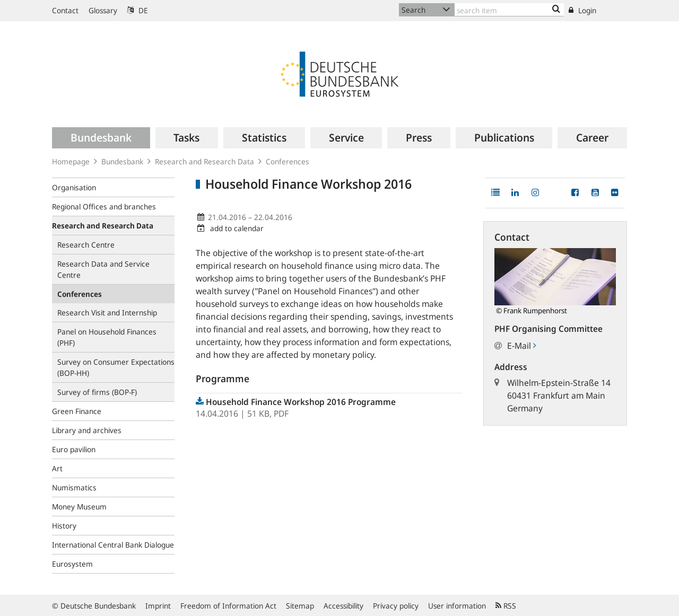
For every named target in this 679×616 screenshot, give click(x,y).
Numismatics (74, 487)
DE (138, 10)
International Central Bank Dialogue (113, 545)
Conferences (288, 161)
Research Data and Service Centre (103, 269)
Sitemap (300, 606)
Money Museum (79, 507)
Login (582, 10)
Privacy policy (396, 606)
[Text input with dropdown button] (509, 10)
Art (57, 468)
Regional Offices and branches (104, 206)
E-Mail (521, 346)
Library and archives (87, 430)
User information (457, 606)
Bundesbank (122, 161)
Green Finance (77, 411)
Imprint (158, 606)
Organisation (74, 187)
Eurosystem (72, 564)
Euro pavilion (74, 449)
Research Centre (86, 245)
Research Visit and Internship (107, 313)
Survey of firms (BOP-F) (97, 392)
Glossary (103, 10)
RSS (506, 606)
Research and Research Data (204, 161)
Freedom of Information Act (228, 606)
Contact (65, 10)
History (64, 526)
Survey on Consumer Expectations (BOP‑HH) (116, 367)
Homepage (71, 161)
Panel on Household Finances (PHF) (107, 337)
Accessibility (343, 606)
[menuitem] (101, 138)
